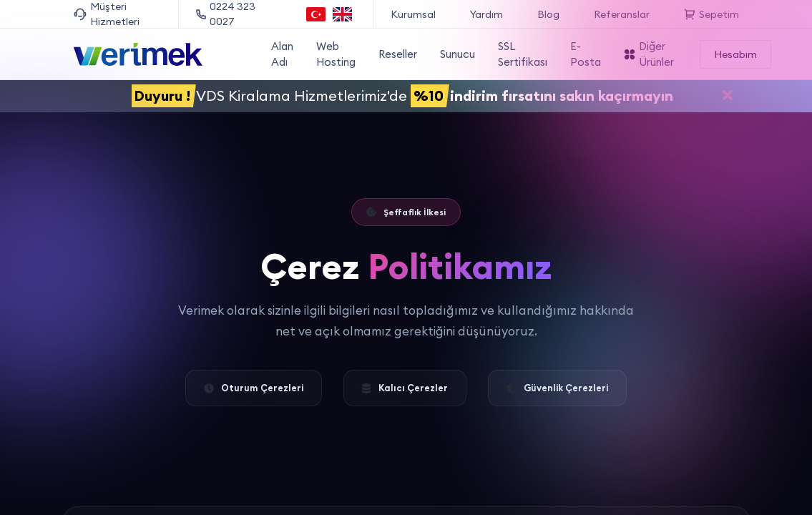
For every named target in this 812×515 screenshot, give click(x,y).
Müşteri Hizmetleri (107, 14)
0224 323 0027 (226, 14)
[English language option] (342, 14)
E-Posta (586, 54)
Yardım (486, 14)
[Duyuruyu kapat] (728, 97)
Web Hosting (336, 54)
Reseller (398, 54)
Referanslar (622, 14)
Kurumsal (413, 14)
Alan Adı (282, 54)
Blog (548, 14)
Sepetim (711, 14)
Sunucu (458, 54)
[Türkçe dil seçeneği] (316, 14)
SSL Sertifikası (523, 54)
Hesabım (735, 54)
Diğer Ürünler (649, 54)
